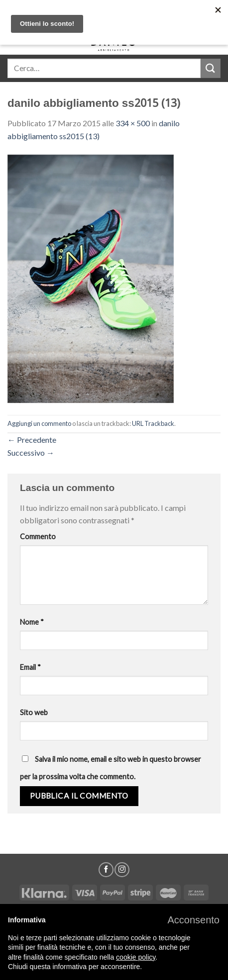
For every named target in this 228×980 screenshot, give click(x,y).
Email (30, 667)
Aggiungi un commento (39, 423)
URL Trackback (153, 423)
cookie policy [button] (136, 957)
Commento (38, 536)
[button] (193, 920)
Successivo (31, 452)
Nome (32, 622)
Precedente (32, 440)
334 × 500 (133, 123)
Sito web (34, 712)
